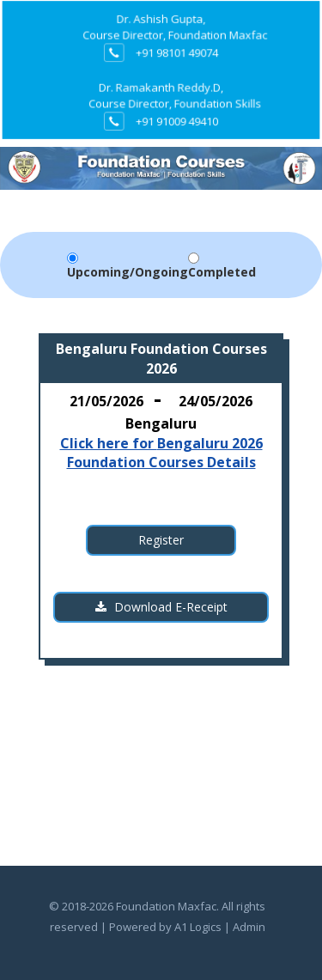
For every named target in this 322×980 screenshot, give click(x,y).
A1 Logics (198, 927)
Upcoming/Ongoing (128, 272)
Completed (222, 272)
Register (161, 540)
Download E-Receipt (161, 607)
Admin (249, 927)
